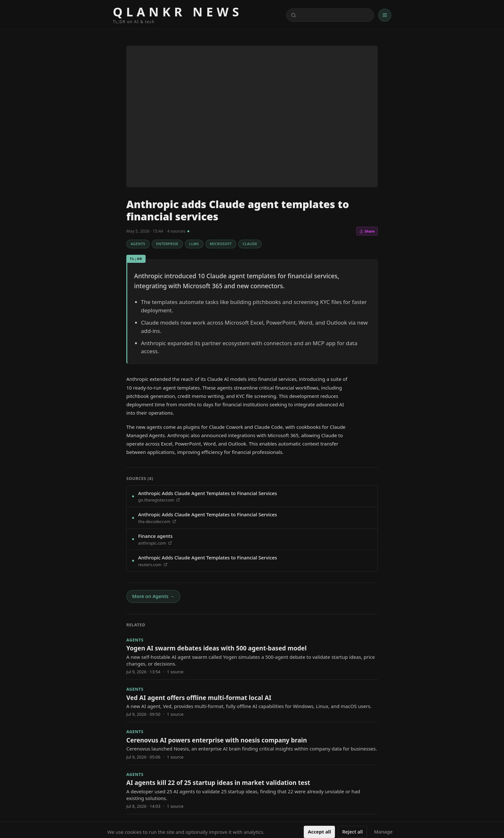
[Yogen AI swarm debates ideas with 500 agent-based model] (252, 655)
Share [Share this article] (367, 231)
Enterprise (167, 244)
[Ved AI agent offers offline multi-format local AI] (252, 701)
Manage (383, 832)
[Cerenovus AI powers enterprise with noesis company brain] (252, 743)
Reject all (353, 832)
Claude (250, 244)
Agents (138, 244)
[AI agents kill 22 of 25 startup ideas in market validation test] (252, 789)
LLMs (194, 244)
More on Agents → (153, 596)
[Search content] (330, 15)
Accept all (319, 832)
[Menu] (385, 15)
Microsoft (221, 244)
